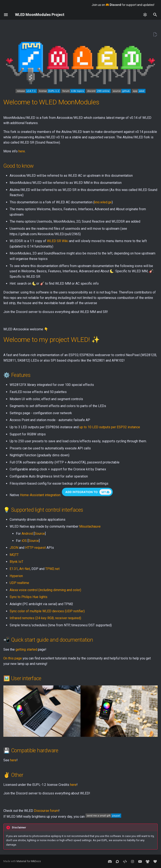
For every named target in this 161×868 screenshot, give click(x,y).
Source (40, 534)
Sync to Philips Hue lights (29, 597)
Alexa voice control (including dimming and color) (45, 590)
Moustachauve (90, 526)
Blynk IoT (16, 562)
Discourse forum (46, 811)
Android (27, 534)
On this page (13, 658)
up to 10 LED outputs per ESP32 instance (110, 427)
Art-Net (25, 569)
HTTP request (35, 548)
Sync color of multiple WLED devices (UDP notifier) (47, 611)
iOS (24, 541)
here (22, 151)
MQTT (14, 555)
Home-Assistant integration (40, 495)
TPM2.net (52, 569)
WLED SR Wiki (58, 241)
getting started (26, 649)
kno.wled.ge (103, 202)
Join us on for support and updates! (123, 5)
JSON (14, 548)
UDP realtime (19, 583)
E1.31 (14, 569)
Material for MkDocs (29, 861)
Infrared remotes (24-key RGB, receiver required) (45, 618)
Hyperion (16, 576)
